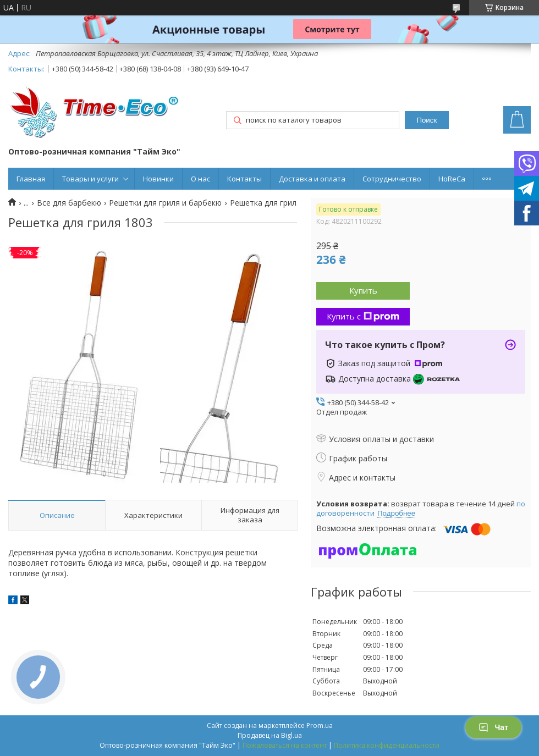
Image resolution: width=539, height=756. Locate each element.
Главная (31, 179)
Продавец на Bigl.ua (270, 735)
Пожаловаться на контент (285, 745)
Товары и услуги (90, 179)
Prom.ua (320, 725)
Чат (493, 727)
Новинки (158, 179)
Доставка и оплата (312, 179)
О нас (200, 179)
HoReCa (452, 179)
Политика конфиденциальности (387, 745)
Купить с (363, 316)
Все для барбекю (69, 203)
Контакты (244, 179)
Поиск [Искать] (427, 120)
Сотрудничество (392, 179)
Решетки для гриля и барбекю (165, 203)
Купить (363, 290)
